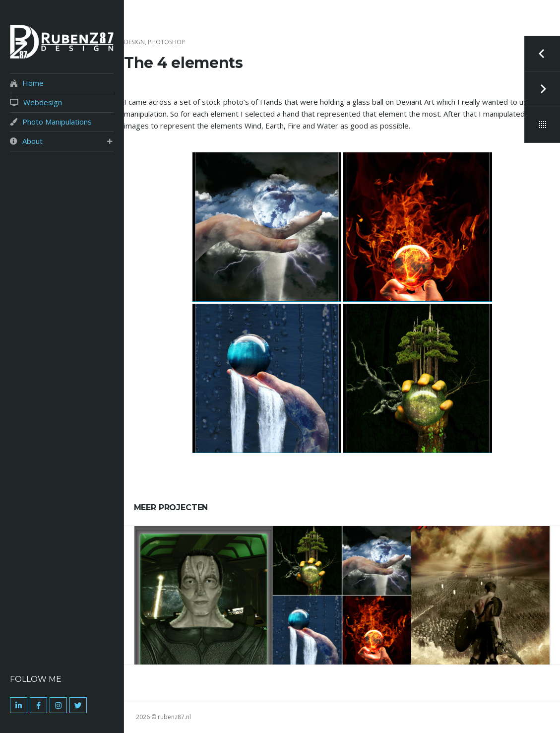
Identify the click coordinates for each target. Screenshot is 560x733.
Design (134, 42)
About (32, 141)
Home (33, 83)
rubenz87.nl (174, 717)
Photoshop (166, 42)
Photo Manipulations (57, 122)
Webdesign (43, 102)
